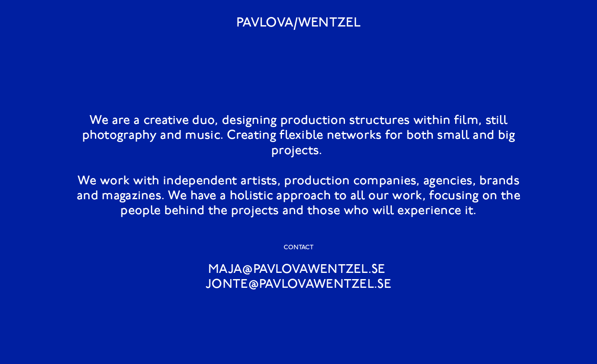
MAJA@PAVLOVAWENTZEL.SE (297, 270)
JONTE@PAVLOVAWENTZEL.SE (298, 285)
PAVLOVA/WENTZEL (298, 23)
